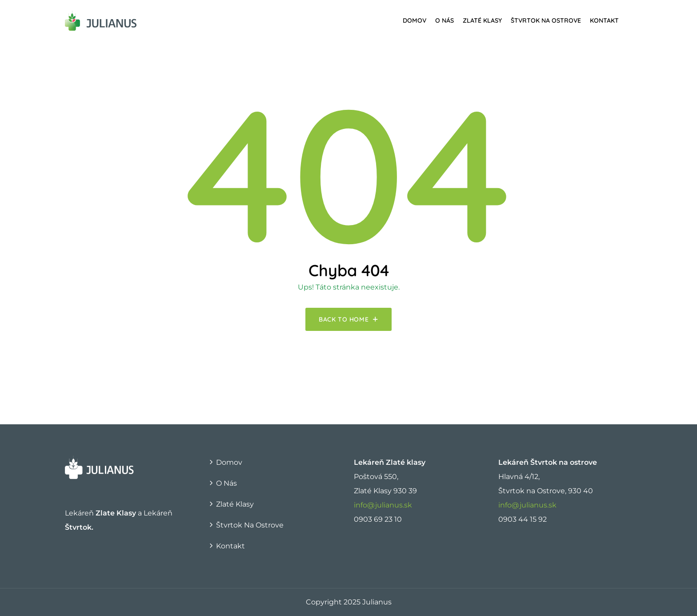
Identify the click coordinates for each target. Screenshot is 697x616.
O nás (445, 20)
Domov (415, 20)
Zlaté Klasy (482, 20)
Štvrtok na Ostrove (546, 20)
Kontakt (604, 20)
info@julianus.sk (383, 505)
